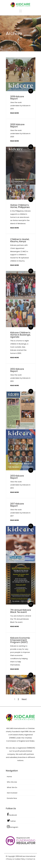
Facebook (12, 814)
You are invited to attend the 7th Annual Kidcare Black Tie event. (21, 619)
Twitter (11, 821)
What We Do (12, 787)
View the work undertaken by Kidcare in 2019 (20, 106)
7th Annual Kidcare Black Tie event (21, 611)
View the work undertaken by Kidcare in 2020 (20, 133)
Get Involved (12, 793)
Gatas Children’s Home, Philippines (20, 206)
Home (9, 777)
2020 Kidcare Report (17, 126)
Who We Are (12, 782)
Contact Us (31, 859)
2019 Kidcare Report (17, 98)
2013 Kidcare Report (17, 477)
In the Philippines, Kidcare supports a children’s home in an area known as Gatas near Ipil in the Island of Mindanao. (20, 217)
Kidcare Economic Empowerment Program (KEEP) (20, 640)
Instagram (13, 827)
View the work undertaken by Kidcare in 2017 (20, 513)
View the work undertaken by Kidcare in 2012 (20, 378)
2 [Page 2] (18, 699)
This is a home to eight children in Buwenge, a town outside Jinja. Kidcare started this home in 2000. (20, 347)
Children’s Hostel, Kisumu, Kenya (20, 240)
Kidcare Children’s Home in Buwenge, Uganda (20, 335)
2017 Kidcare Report (17, 505)
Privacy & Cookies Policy (16, 859)
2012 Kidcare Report (17, 370)
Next (24, 699)
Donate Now (12, 798)
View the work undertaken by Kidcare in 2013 (20, 485)
